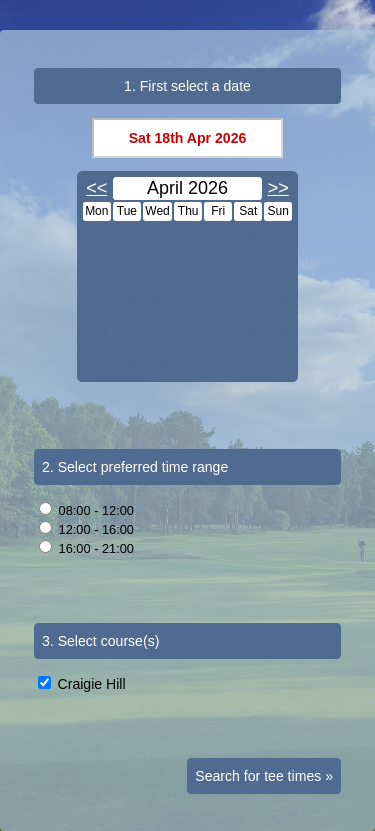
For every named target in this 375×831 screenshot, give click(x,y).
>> (278, 188)
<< (96, 188)
